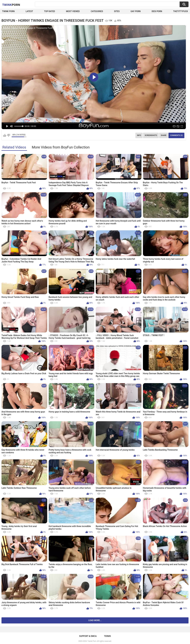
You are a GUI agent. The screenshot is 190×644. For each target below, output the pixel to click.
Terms (107, 636)
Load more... (95, 620)
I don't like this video (9, 135)
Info (139, 135)
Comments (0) (176, 135)
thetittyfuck (180, 11)
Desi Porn (157, 11)
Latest (29, 11)
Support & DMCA (88, 636)
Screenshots (151, 135)
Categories (97, 11)
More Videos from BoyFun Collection (61, 147)
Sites (117, 11)
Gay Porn (136, 11)
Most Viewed (73, 11)
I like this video (5, 135)
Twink (11, 5)
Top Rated (50, 11)
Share (164, 135)
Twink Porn (8, 11)
